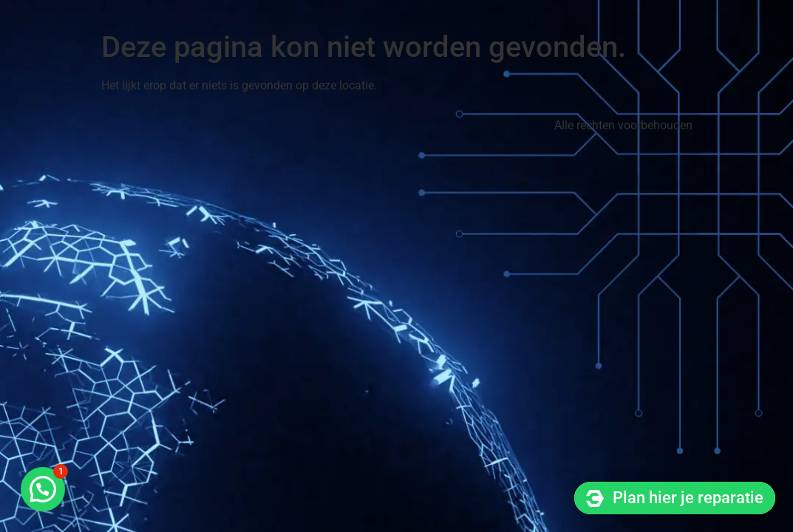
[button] (43, 489)
